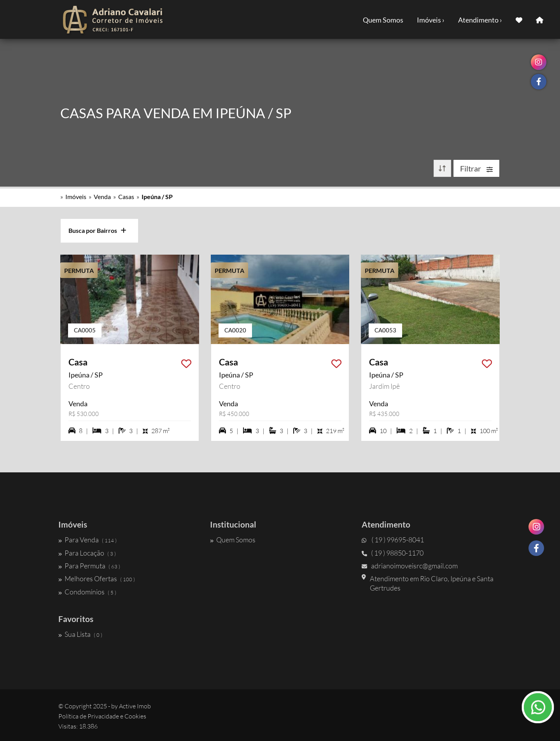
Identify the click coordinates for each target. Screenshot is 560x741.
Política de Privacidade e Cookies (102, 716)
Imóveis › (431, 20)
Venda (102, 197)
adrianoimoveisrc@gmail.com (410, 566)
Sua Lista (80, 634)
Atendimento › (480, 20)
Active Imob (135, 706)
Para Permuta (89, 566)
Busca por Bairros (97, 230)
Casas (126, 197)
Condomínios (87, 592)
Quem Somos (383, 20)
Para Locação (87, 553)
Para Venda (87, 540)
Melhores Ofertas (97, 578)
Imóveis (76, 197)
